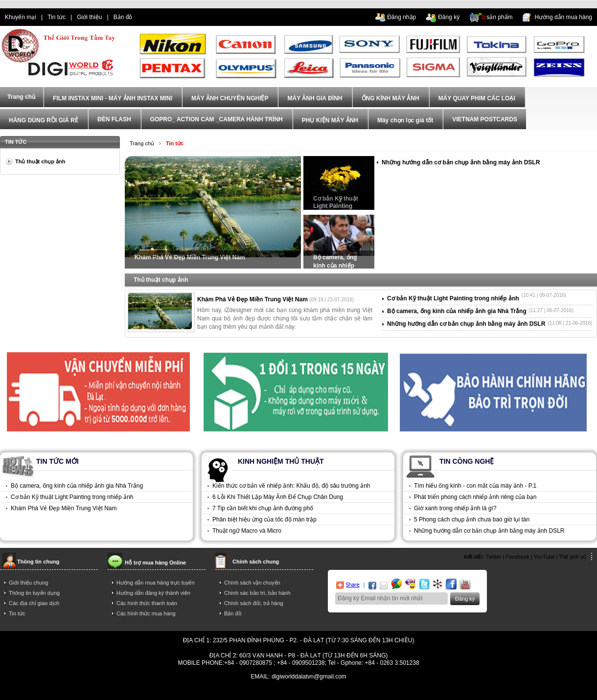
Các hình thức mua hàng (146, 613)
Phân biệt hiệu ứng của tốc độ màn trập (264, 519)
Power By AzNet (299, 683)
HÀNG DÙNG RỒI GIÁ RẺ (44, 120)
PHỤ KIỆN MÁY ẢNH (330, 120)
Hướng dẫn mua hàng (563, 17)
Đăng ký (449, 17)
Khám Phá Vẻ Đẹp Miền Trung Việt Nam (190, 257)
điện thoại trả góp (239, 691)
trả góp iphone (350, 691)
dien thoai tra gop (188, 691)
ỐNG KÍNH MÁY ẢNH (390, 98)
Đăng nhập (402, 17)
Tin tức (57, 17)
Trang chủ (142, 143)
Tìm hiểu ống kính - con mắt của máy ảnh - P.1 (475, 486)
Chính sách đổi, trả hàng (254, 603)
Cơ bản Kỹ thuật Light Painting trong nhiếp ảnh (336, 203)
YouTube (544, 557)
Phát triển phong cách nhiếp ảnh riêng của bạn (475, 497)
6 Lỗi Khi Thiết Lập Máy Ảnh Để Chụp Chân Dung (278, 497)
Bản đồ (123, 17)
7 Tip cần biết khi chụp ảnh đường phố (263, 508)
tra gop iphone (141, 691)
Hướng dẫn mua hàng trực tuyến (156, 583)
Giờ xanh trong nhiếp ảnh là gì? (455, 508)
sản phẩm (497, 17)
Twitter (493, 557)
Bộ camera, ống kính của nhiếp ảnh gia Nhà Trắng (339, 261)
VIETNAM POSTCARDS (485, 119)
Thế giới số (573, 557)
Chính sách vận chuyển (252, 583)
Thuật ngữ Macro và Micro (247, 531)
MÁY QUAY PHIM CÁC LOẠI (477, 98)
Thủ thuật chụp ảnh (40, 161)
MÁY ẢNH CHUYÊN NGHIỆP (230, 98)
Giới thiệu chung (28, 583)
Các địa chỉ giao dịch (34, 603)
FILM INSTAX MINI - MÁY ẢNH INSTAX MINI (113, 98)
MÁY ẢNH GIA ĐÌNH (315, 98)
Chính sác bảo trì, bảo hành (257, 593)
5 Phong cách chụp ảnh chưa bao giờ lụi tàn (472, 519)
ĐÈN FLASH (114, 119)
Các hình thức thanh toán (147, 603)
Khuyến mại (21, 17)
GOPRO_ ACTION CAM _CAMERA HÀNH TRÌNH (217, 119)
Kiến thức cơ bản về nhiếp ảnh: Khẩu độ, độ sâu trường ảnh (291, 486)
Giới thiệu (89, 17)
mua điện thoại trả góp (404, 691)
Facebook (517, 557)
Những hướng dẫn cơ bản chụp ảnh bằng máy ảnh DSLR (461, 162)
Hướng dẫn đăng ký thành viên (153, 593)
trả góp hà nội (457, 691)
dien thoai (155, 17)
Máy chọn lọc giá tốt (405, 120)
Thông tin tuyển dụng (34, 593)
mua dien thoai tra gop (297, 691)
